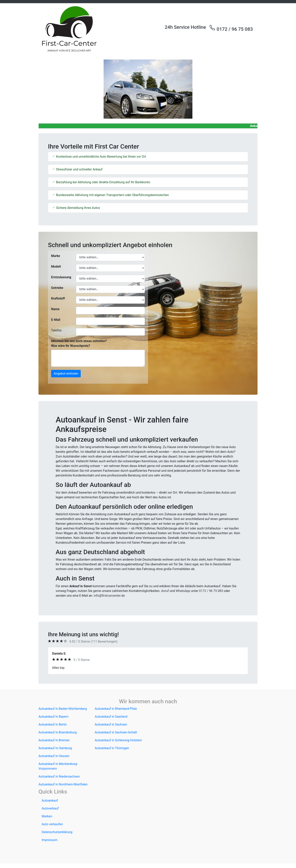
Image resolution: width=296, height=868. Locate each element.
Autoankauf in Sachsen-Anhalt (116, 732)
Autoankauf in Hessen (54, 756)
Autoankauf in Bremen (54, 740)
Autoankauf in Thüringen (112, 748)
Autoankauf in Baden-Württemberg (63, 709)
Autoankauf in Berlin (53, 724)
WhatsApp (183, 591)
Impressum (50, 840)
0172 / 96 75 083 (231, 28)
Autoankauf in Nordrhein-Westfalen (63, 784)
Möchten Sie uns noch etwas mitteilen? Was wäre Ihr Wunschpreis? (79, 343)
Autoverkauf (50, 808)
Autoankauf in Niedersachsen (59, 776)
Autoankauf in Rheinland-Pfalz (116, 709)
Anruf (165, 591)
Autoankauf (50, 801)
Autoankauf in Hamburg (55, 748)
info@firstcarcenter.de (109, 596)
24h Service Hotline (185, 27)
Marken (47, 816)
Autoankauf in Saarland (111, 717)
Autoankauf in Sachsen (111, 724)
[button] (55, 89)
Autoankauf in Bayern (53, 717)
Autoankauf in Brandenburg (58, 732)
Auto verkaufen (52, 824)
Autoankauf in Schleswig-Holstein (118, 740)
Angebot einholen (66, 374)
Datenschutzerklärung (57, 832)
